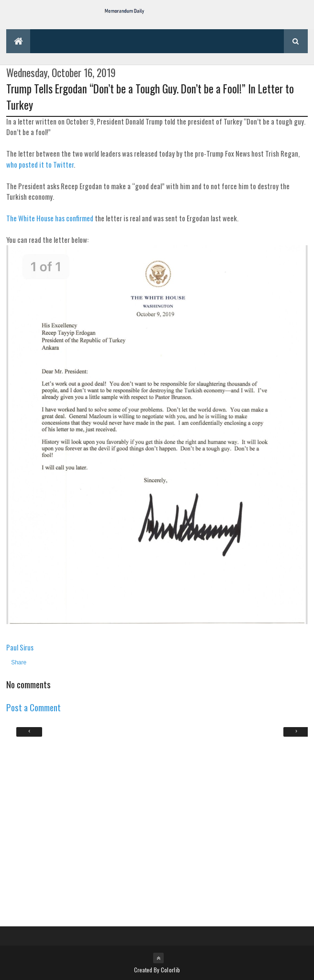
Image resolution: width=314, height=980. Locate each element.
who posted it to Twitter (40, 164)
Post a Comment (34, 707)
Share (19, 662)
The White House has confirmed (50, 218)
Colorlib (170, 970)
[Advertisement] (157, 831)
